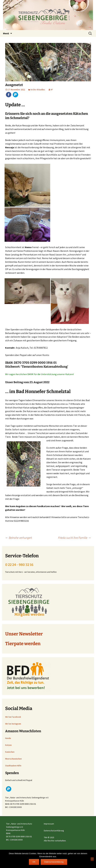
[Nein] (92, 859)
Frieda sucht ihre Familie (75, 538)
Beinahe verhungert (19, 538)
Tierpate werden (23, 644)
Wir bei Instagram (13, 724)
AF (52, 90)
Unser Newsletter (24, 634)
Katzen (8, 745)
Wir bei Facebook (13, 717)
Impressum (49, 824)
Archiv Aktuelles (38, 90)
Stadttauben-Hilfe (13, 766)
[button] (9, 95)
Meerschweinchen (13, 759)
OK (34, 862)
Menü (6, 33)
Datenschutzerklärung (54, 831)
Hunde (8, 738)
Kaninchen (10, 752)
